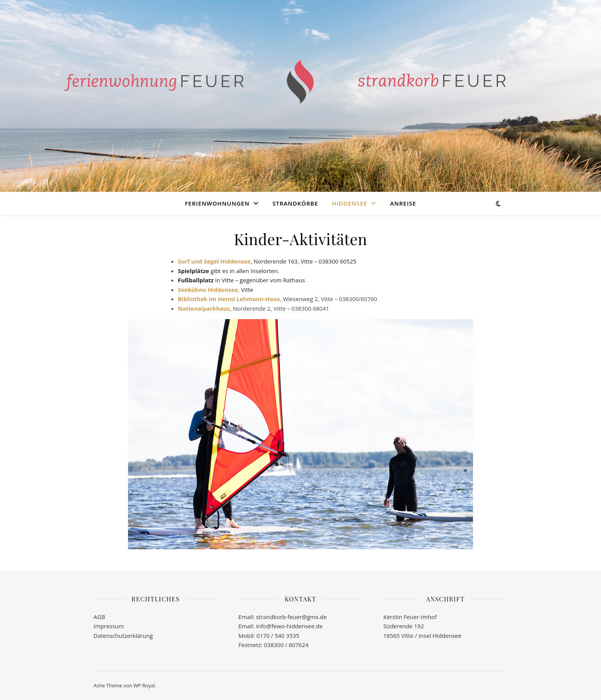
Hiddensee (350, 203)
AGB (99, 617)
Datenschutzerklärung (123, 636)
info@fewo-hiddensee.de (289, 626)
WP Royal (144, 685)
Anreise (403, 203)
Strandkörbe (295, 203)
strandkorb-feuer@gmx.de (291, 617)
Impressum (109, 626)
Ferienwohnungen (217, 203)
